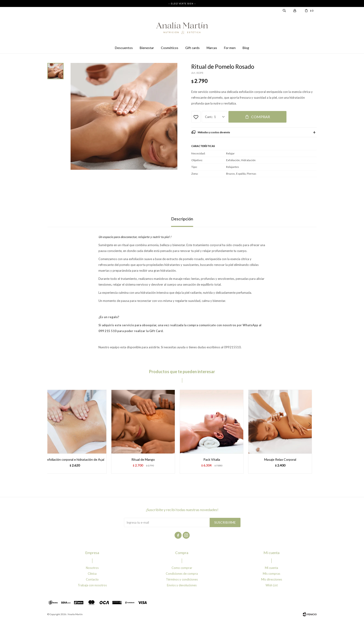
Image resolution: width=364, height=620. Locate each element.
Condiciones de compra (182, 574)
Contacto (92, 579)
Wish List (272, 585)
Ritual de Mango (143, 459)
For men (230, 48)
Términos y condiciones (182, 579)
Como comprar (182, 568)
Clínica (92, 574)
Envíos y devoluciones (182, 585)
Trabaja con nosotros (92, 585)
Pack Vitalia (212, 459)
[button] (311, 434)
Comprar (261, 117)
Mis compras (271, 574)
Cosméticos (170, 48)
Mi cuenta (271, 568)
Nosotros (92, 568)
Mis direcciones (272, 579)
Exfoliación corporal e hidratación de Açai (75, 459)
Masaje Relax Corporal (280, 459)
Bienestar (147, 48)
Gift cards (192, 48)
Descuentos (124, 48)
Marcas (212, 48)
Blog (246, 48)
